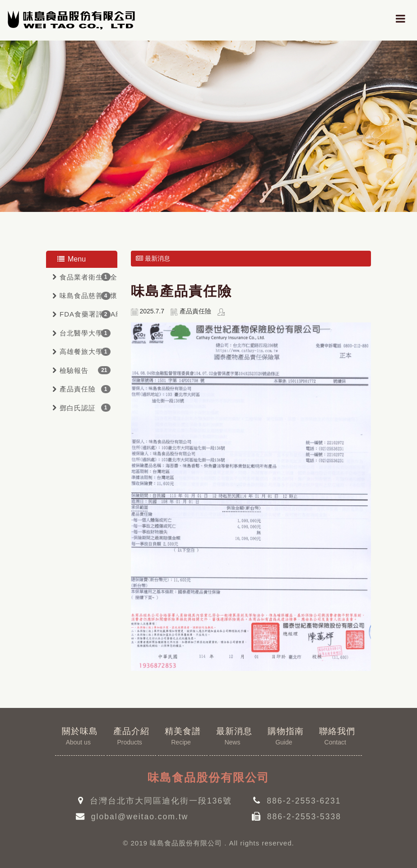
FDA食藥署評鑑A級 (88, 314)
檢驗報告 (74, 370)
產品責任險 (78, 389)
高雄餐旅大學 (81, 351)
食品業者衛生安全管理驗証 (88, 277)
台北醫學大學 (81, 333)
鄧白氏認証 (78, 408)
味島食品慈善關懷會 (88, 296)
